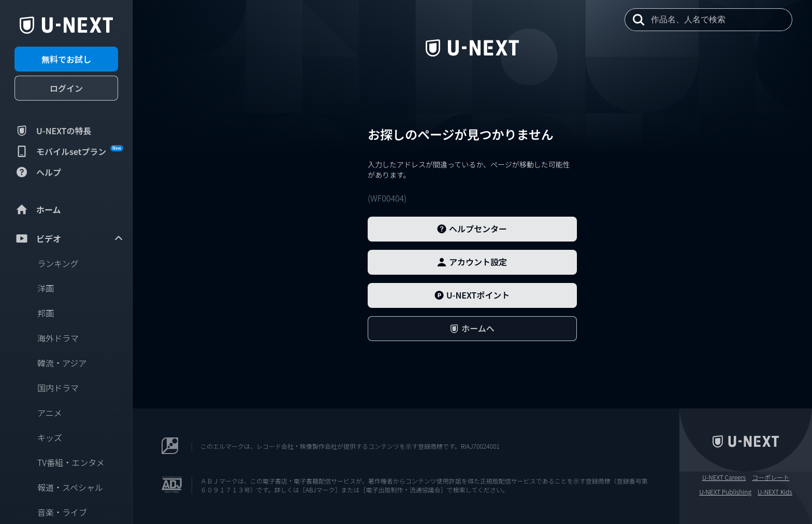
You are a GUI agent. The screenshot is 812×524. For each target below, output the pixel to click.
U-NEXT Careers (724, 477)
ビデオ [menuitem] (69, 238)
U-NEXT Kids (775, 492)
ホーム (38, 209)
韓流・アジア (62, 363)
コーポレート (771, 477)
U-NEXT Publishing (725, 492)
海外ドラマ (58, 338)
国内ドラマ (58, 388)
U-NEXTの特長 (53, 131)
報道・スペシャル (70, 487)
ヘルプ (38, 172)
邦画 (46, 313)
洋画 (46, 288)
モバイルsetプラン (69, 151)
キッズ (50, 437)
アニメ (50, 413)
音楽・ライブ (62, 512)
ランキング (58, 263)
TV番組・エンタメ (71, 462)
